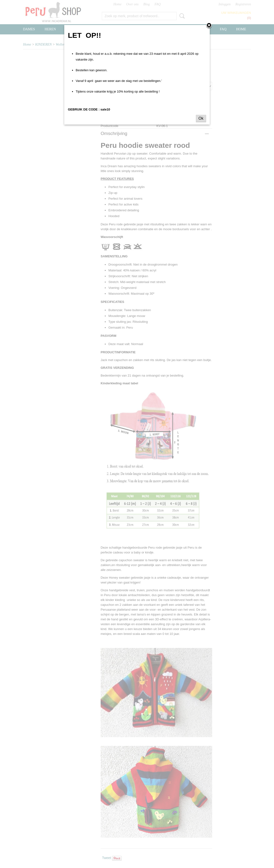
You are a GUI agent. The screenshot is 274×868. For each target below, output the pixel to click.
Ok (201, 118)
